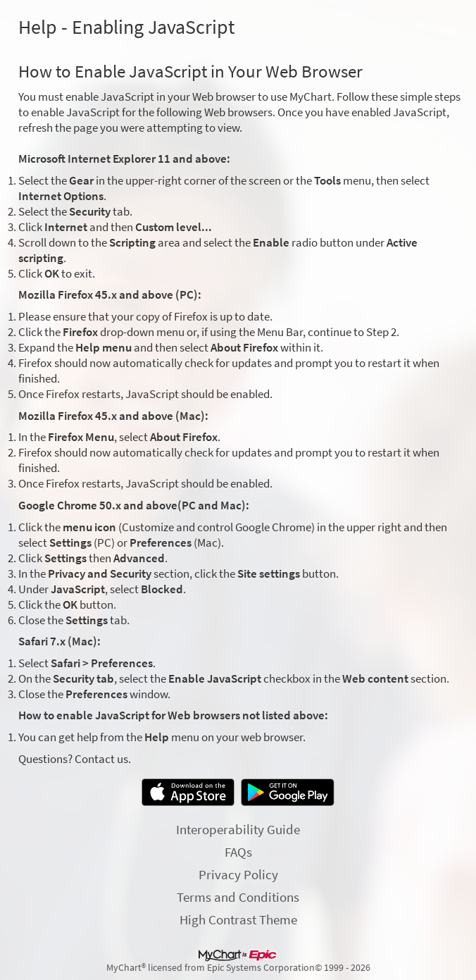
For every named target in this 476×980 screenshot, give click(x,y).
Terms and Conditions (238, 897)
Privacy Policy (238, 874)
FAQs (238, 852)
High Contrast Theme (238, 919)
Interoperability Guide (238, 829)
